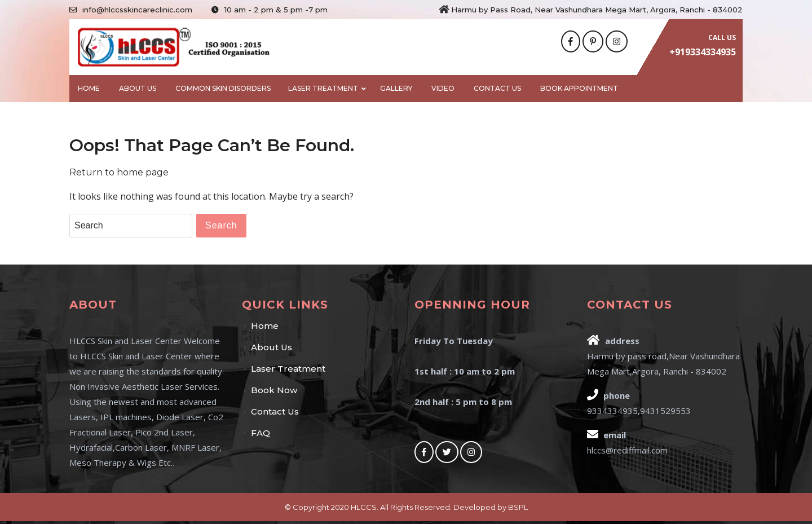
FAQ (261, 433)
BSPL (518, 507)
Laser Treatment (323, 88)
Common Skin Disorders (223, 88)
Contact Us (497, 88)
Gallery (396, 88)
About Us (138, 88)
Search (221, 225)
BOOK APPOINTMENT (579, 88)
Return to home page (119, 172)
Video (443, 88)
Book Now (274, 390)
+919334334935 (703, 52)
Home (89, 88)
